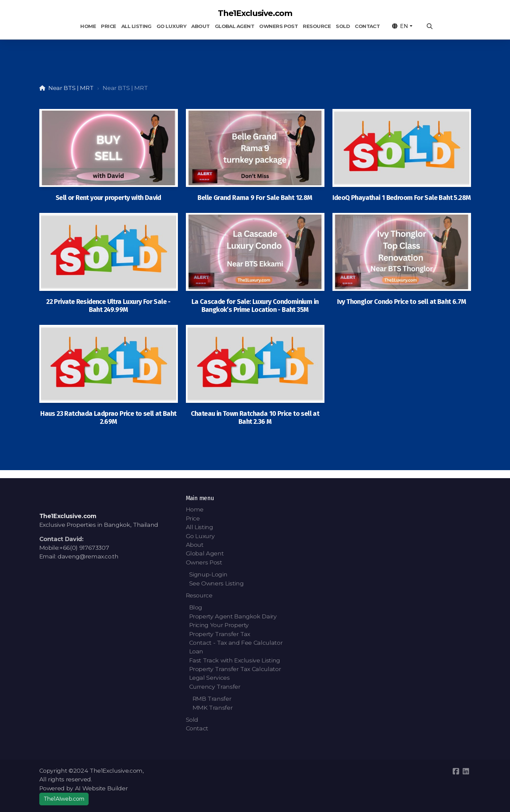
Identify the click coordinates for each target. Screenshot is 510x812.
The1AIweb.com (64, 799)
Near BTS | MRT (71, 88)
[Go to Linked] (466, 771)
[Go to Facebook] (456, 771)
